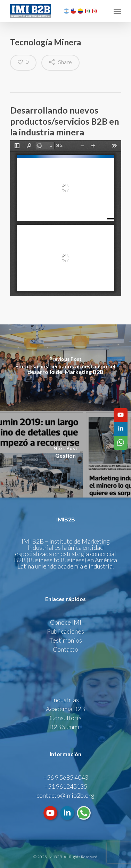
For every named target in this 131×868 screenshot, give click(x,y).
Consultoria (66, 718)
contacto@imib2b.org (65, 795)
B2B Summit (65, 727)
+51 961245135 (66, 786)
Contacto (65, 649)
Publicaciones (65, 631)
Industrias (65, 700)
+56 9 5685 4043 (66, 777)
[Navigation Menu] (117, 11)
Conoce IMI (66, 622)
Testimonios (66, 640)
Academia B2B (65, 709)
